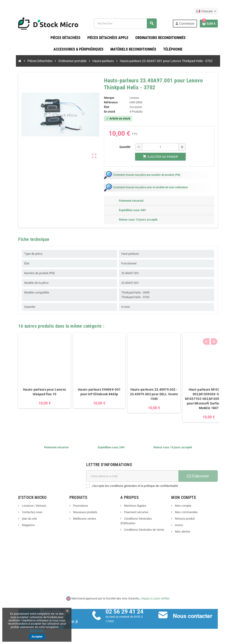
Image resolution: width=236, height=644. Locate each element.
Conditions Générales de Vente (144, 525)
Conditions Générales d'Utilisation (145, 519)
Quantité (126, 147)
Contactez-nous (23, 512)
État (105, 107)
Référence (109, 103)
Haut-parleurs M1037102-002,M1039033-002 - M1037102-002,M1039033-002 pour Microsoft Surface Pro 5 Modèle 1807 (200, 399)
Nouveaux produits (80, 512)
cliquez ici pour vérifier (155, 598)
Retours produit (189, 519)
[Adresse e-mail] (133, 476)
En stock (108, 112)
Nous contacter (196, 616)
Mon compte (187, 506)
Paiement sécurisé (136, 512)
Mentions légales (135, 506)
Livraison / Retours (25, 506)
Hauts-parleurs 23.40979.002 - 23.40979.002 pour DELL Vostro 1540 (145, 394)
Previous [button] (215, 325)
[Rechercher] (128, 23)
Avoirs (183, 525)
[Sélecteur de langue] (215, 11)
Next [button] (222, 325)
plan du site (21, 519)
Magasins (19, 525)
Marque (108, 98)
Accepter (37, 637)
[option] (36, 378)
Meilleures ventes (80, 519)
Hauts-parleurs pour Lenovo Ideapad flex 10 (36, 392)
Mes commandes (190, 512)
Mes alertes (187, 532)
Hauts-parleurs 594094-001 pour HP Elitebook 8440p (91, 392)
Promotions (76, 506)
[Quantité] (162, 147)
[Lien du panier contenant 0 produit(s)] (217, 24)
